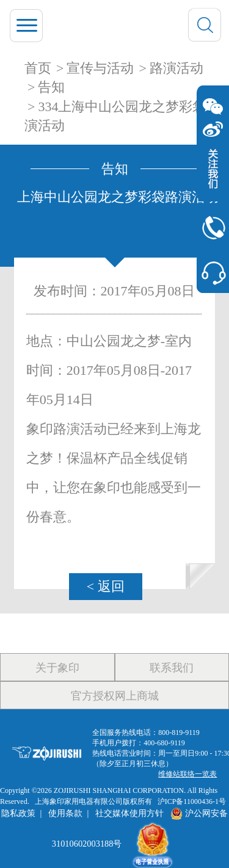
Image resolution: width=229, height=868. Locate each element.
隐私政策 (18, 813)
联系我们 (172, 668)
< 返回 (106, 586)
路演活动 (176, 68)
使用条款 (65, 813)
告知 (51, 87)
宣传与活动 (100, 68)
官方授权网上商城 (115, 696)
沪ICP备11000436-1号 (192, 801)
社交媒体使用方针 (129, 813)
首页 (38, 68)
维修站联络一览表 (187, 774)
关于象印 (57, 668)
